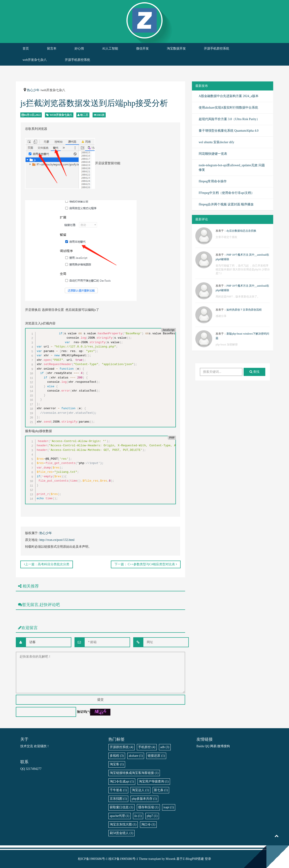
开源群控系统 (121, 747)
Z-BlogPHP (190, 859)
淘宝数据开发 (176, 49)
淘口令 (148, 824)
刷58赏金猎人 (121, 833)
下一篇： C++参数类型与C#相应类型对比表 (146, 564)
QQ (207, 746)
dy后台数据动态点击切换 (241, 231)
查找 (255, 372)
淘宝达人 (140, 790)
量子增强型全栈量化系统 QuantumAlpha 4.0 (229, 131)
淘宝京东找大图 (123, 824)
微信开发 (142, 49)
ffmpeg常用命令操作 (213, 181)
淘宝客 (117, 764)
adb (165, 747)
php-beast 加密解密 (227, 345)
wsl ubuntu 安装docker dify (216, 142)
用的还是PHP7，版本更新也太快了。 (238, 297)
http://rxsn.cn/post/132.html (57, 540)
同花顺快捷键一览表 (213, 154)
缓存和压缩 (148, 807)
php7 (152, 816)
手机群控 (147, 747)
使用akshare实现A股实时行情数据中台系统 (228, 108)
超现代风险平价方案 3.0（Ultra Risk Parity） (229, 119)
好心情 (79, 49)
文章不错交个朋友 (226, 237)
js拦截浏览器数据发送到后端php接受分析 (94, 103)
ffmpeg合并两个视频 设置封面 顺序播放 (226, 204)
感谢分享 (221, 316)
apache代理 (120, 816)
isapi (169, 807)
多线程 (117, 756)
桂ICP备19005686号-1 (93, 859)
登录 (208, 859)
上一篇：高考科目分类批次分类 (47, 564)
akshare (136, 756)
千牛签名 (118, 790)
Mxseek (171, 859)
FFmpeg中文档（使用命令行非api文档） (226, 193)
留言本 (52, 49)
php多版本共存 (144, 799)
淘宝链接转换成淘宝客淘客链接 (134, 773)
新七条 (161, 790)
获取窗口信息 (121, 807)
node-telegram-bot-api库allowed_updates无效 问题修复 (232, 168)
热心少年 (33, 90)
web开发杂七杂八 (35, 60)
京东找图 (118, 799)
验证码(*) (84, 712)
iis (138, 816)
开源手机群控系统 (217, 49)
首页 (26, 49)
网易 (213, 746)
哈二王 (84, 115)
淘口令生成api (122, 781)
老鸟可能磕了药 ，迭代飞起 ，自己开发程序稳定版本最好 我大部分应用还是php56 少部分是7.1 (243, 269)
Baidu (200, 746)
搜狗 (227, 746)
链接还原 (156, 756)
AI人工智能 (110, 49)
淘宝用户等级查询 (154, 781)
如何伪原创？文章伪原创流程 (244, 310)
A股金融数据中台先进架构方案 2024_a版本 (229, 96)
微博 (220, 746)
